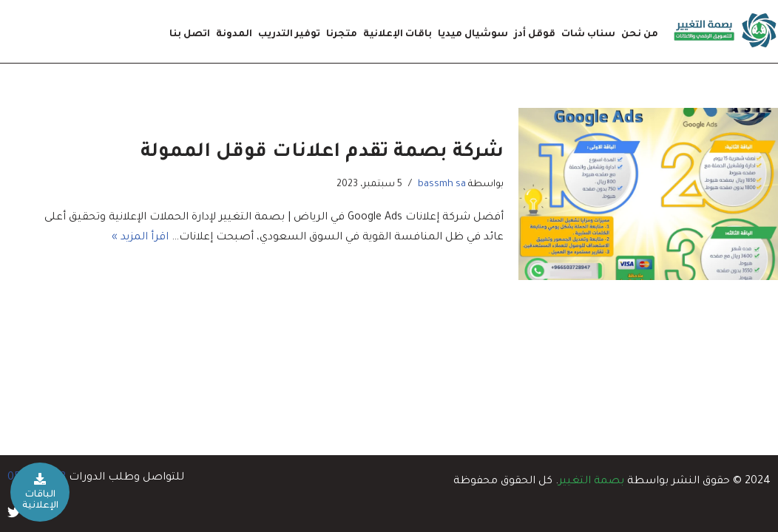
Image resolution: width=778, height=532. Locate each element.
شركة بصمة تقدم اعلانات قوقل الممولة (322, 153)
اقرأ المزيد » (140, 238)
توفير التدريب (289, 35)
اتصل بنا (190, 35)
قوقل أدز (535, 35)
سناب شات (588, 35)
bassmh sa (442, 185)
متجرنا (342, 35)
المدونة (234, 35)
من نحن (640, 35)
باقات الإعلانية (398, 35)
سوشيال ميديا (473, 35)
